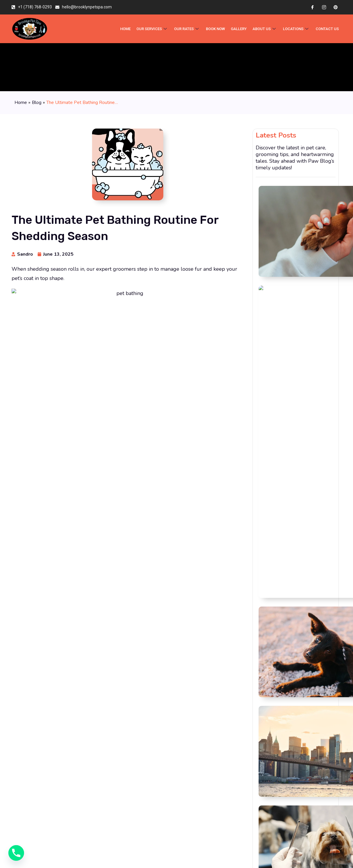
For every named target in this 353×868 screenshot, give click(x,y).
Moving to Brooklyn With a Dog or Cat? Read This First (312, 277)
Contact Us (328, 29)
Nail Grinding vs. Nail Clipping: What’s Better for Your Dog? (310, 194)
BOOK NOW (217, 29)
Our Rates (188, 29)
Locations (297, 29)
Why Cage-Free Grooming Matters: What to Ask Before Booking (312, 224)
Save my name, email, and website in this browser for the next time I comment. (119, 652)
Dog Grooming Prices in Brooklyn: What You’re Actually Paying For (312, 309)
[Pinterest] (336, 7)
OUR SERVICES (153, 29)
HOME (126, 29)
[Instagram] (324, 7)
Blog (37, 102)
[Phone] (16, 853)
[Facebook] (312, 7)
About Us (266, 29)
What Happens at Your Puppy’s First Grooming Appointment (311, 339)
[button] (182, 505)
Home (21, 102)
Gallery (240, 29)
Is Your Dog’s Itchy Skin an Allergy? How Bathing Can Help (311, 250)
